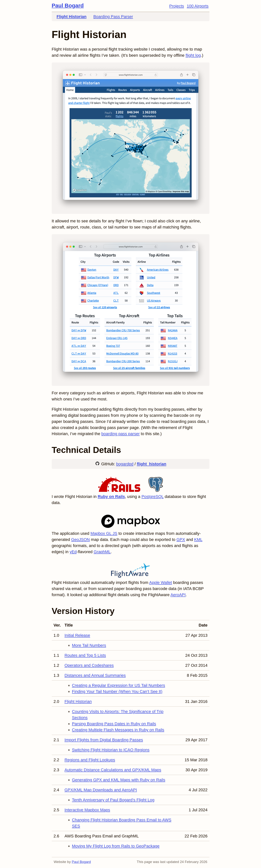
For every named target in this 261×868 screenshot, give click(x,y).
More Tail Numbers (89, 645)
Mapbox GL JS (104, 533)
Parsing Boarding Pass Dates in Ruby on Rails (114, 724)
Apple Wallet (161, 583)
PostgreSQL (153, 497)
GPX (181, 540)
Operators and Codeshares (89, 665)
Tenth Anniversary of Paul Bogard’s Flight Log (113, 800)
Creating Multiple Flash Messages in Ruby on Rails (118, 730)
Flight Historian (72, 17)
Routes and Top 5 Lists (85, 655)
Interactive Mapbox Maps (87, 810)
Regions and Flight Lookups (90, 760)
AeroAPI (178, 595)
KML (198, 540)
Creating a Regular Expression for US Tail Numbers (119, 685)
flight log (193, 55)
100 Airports (198, 6)
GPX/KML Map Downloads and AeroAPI (101, 790)
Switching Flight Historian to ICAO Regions (111, 750)
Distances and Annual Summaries (95, 675)
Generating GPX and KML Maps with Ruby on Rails (119, 780)
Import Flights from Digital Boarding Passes (104, 740)
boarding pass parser (120, 434)
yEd (73, 552)
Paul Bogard (68, 5)
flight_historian (152, 464)
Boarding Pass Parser (113, 17)
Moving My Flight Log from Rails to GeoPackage (116, 846)
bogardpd (125, 464)
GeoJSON (81, 540)
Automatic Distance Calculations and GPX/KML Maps (113, 770)
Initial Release (77, 635)
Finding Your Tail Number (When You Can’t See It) (117, 691)
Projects (177, 6)
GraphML (102, 552)
